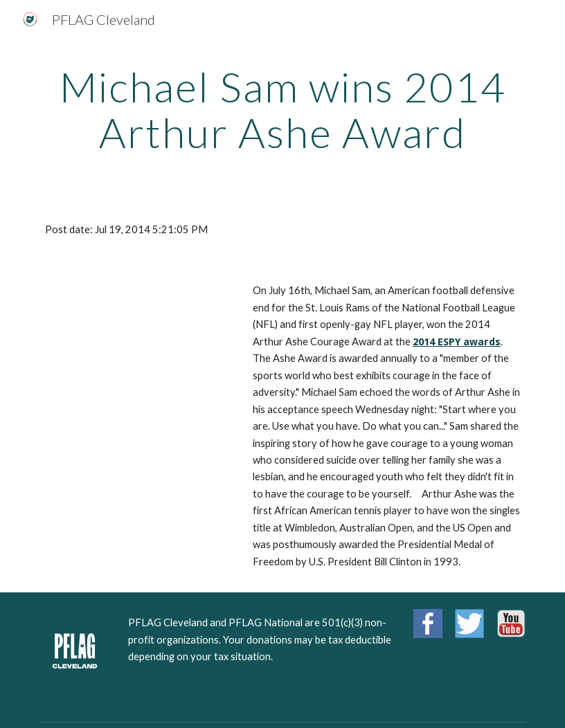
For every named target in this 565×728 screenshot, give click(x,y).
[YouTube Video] (137, 328)
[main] (282, 109)
